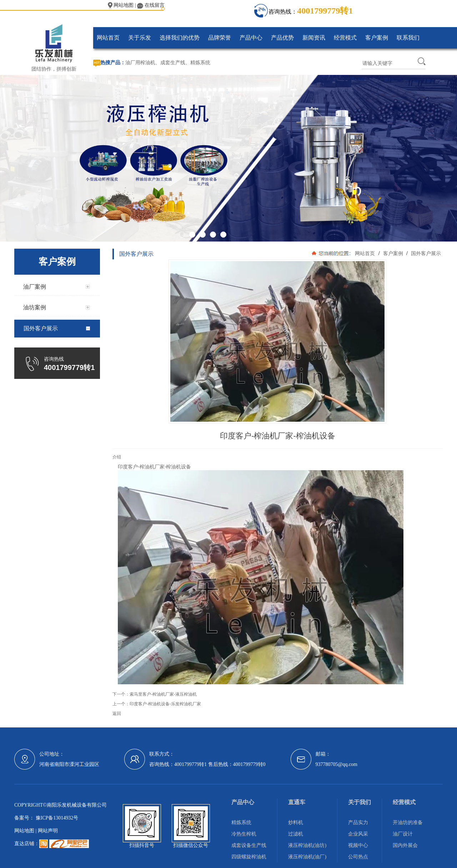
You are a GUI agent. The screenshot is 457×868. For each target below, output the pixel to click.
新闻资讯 (314, 38)
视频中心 (358, 845)
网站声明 (48, 831)
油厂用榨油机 (140, 63)
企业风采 (358, 834)
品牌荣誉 (220, 38)
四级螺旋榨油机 (249, 857)
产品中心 (251, 38)
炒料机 (296, 823)
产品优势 (282, 38)
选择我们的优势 (180, 38)
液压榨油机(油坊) (307, 845)
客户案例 (377, 38)
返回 (117, 714)
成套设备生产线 (249, 845)
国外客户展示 (425, 253)
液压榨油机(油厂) (307, 857)
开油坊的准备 (408, 823)
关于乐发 (140, 38)
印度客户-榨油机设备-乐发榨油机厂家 (165, 704)
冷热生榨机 (244, 834)
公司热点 (358, 857)
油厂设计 (403, 834)
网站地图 (121, 5)
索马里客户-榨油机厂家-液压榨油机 (163, 694)
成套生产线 (173, 63)
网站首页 (108, 38)
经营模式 (345, 38)
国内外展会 (405, 845)
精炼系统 (200, 63)
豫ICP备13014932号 (56, 818)
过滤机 (296, 834)
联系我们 (408, 38)
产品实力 (358, 823)
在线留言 (151, 5)
